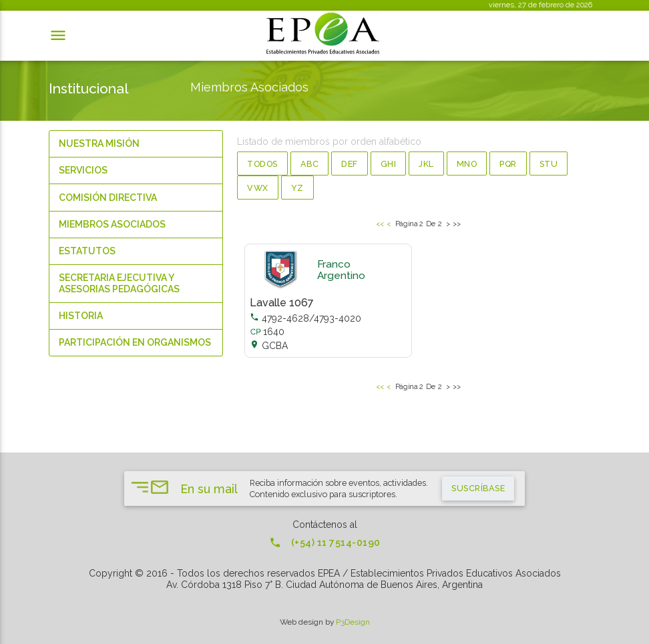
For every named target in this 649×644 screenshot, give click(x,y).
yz (297, 188)
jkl (426, 164)
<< (380, 223)
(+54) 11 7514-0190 (325, 543)
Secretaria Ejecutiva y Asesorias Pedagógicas (119, 283)
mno (467, 164)
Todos (262, 164)
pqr (508, 164)
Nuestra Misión (99, 143)
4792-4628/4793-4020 (305, 318)
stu (549, 164)
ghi (389, 164)
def (350, 164)
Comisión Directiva (108, 198)
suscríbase (478, 488)
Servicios (83, 170)
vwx (258, 188)
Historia (81, 316)
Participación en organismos (135, 342)
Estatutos (87, 251)
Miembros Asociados (112, 224)
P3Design (353, 622)
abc (310, 164)
